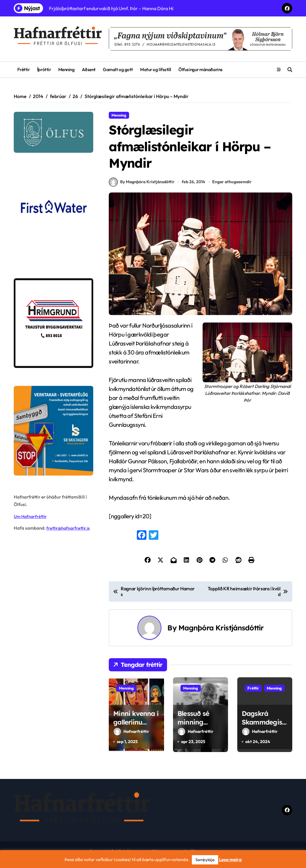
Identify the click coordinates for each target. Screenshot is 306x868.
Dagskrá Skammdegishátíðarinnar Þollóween (264, 732)
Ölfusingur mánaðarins (200, 69)
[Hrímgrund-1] (53, 323)
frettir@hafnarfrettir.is (69, 528)
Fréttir (24, 69)
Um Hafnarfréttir (31, 516)
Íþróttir (44, 69)
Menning (66, 69)
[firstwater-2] (53, 216)
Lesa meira (230, 859)
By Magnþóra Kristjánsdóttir (142, 187)
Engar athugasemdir (232, 187)
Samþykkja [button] (205, 860)
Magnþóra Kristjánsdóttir (221, 633)
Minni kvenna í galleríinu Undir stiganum (136, 732)
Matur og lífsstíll (156, 69)
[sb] (53, 431)
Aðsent (89, 69)
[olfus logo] (53, 132)
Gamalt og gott (118, 69)
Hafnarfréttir (131, 737)
